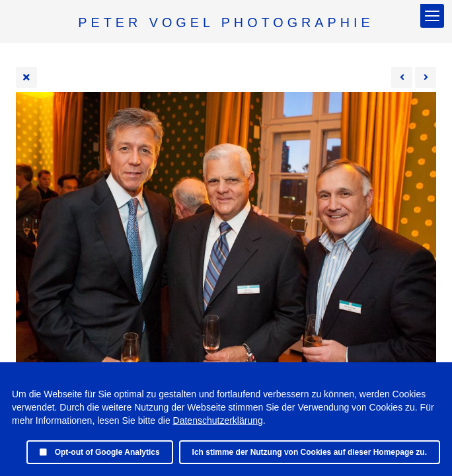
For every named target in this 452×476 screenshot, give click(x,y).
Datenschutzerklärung (218, 420)
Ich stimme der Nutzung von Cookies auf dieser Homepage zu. (310, 452)
